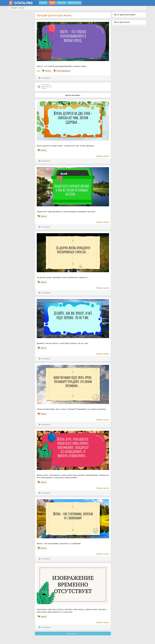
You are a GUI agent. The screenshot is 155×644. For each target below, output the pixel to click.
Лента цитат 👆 (73, 634)
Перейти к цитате (103, 156)
